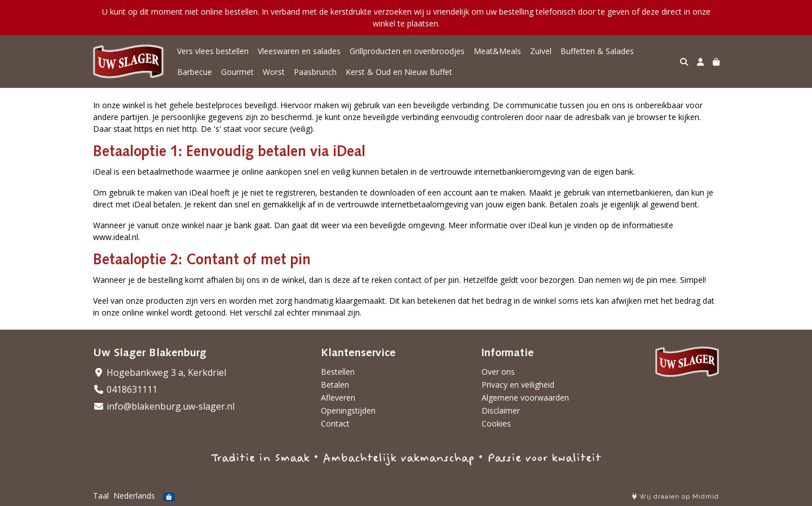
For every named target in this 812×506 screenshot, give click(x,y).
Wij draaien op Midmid (676, 497)
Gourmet (237, 72)
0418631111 (125, 389)
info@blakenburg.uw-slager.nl (164, 406)
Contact (335, 423)
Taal (101, 496)
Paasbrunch (315, 72)
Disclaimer (501, 410)
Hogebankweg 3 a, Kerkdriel (160, 372)
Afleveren (338, 398)
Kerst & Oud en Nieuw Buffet (399, 72)
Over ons (498, 372)
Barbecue (195, 72)
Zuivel (541, 51)
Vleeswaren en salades (299, 51)
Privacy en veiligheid (518, 385)
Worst (274, 72)
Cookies (496, 423)
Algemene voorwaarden (525, 398)
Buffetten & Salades (597, 51)
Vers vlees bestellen (213, 51)
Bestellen (338, 372)
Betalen (335, 385)
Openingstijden (348, 410)
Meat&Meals (497, 51)
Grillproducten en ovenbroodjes (407, 51)
